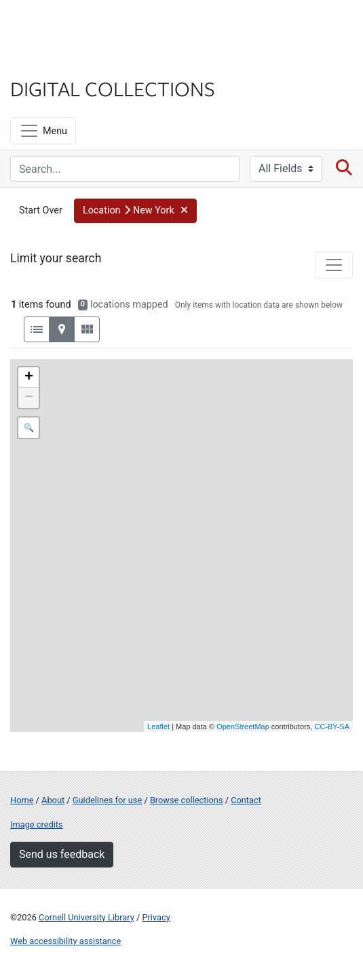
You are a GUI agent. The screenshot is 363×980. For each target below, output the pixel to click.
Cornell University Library (87, 917)
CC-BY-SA (332, 727)
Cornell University (78, 26)
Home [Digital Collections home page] (22, 800)
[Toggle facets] (334, 265)
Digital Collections (113, 88)
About (53, 800)
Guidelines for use (107, 800)
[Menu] (43, 131)
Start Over (41, 210)
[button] (135, 211)
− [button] (29, 398)
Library (51, 62)
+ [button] (29, 377)
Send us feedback (62, 854)
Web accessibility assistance (65, 941)
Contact (246, 800)
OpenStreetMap (243, 727)
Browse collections (187, 800)
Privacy (156, 917)
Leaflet (158, 727)
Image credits (37, 824)
